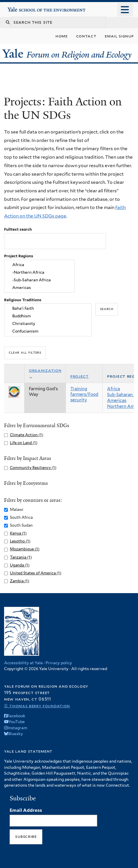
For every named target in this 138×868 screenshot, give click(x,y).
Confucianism (48, 331)
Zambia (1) (20, 581)
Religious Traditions (23, 300)
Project (80, 376)
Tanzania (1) (21, 557)
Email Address (26, 810)
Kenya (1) (18, 533)
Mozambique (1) (25, 549)
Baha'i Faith (48, 309)
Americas (39, 287)
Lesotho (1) (20, 541)
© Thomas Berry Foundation (37, 706)
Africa (39, 265)
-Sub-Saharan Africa (39, 280)
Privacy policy (59, 663)
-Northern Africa (39, 273)
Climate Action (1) (27, 435)
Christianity (48, 324)
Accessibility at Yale (23, 663)
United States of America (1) (36, 573)
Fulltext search (18, 229)
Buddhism (48, 316)
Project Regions (19, 256)
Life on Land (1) (24, 443)
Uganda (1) (20, 565)
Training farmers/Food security (84, 394)
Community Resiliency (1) (33, 468)
